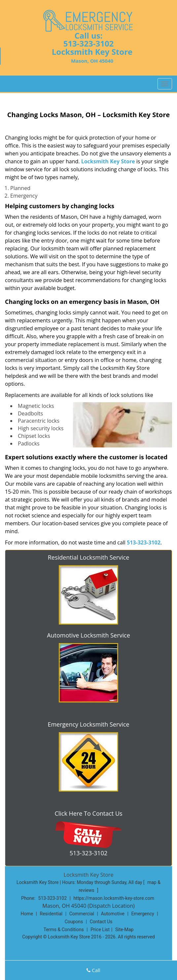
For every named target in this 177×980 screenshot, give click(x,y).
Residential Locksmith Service (89, 557)
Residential (51, 914)
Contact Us (101, 922)
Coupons (74, 922)
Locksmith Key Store (108, 161)
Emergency (142, 914)
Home (27, 914)
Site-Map (124, 930)
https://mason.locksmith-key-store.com (114, 898)
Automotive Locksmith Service (88, 635)
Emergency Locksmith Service (88, 724)
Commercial (82, 914)
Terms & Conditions (64, 930)
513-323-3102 (89, 43)
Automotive (113, 914)
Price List (100, 930)
